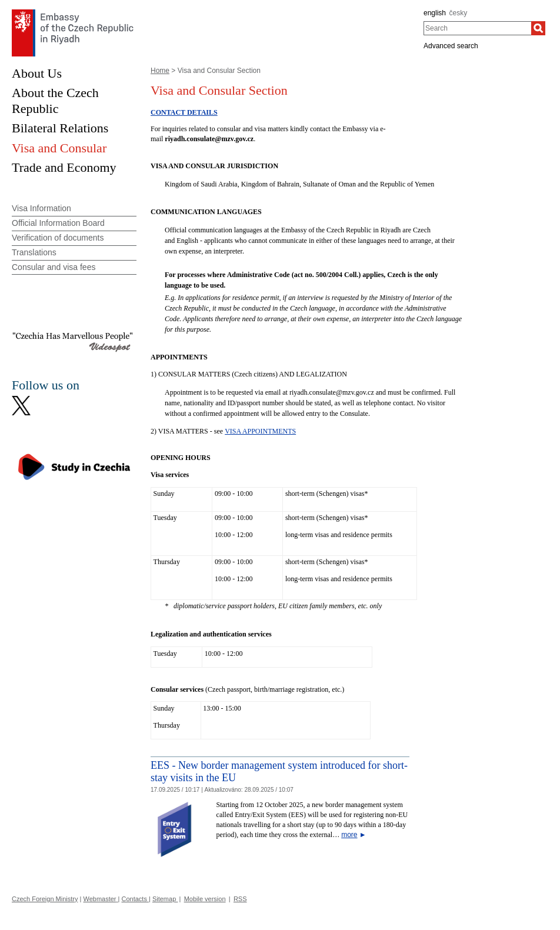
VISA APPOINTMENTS (260, 431)
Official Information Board (58, 223)
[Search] (538, 28)
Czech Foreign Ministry (45, 899)
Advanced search (451, 46)
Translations (34, 252)
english (435, 13)
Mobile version (205, 899)
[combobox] (477, 28)
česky (459, 13)
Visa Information (41, 208)
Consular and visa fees (54, 267)
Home (160, 71)
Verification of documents (58, 238)
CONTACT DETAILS (184, 112)
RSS (240, 899)
